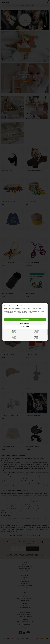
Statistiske (36, 338)
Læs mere (6, 314)
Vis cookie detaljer (25, 327)
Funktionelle (14, 338)
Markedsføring (36, 332)
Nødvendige (14, 332)
